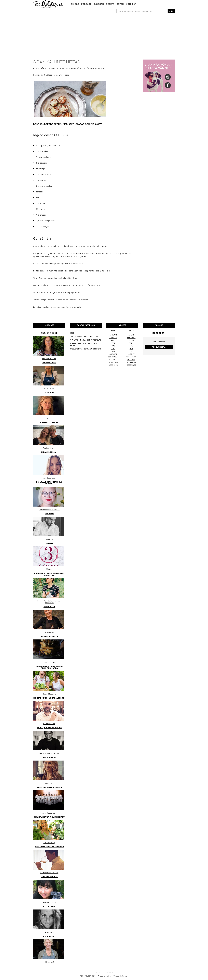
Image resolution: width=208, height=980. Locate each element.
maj (113, 346)
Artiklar (131, 4)
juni (113, 349)
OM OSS (99, 972)
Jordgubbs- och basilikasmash (84, 336)
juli (131, 351)
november (131, 362)
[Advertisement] (104, 35)
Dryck (120, 4)
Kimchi (73, 333)
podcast (86, 4)
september (131, 357)
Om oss (75, 4)
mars (113, 340)
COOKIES (109, 972)
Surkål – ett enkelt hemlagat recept (83, 344)
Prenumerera (159, 347)
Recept (110, 4)
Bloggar (99, 4)
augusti (131, 354)
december (131, 365)
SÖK (171, 11)
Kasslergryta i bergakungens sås (86, 349)
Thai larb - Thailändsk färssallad (86, 340)
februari (113, 338)
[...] (142, 11)
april (113, 343)
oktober (131, 360)
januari (113, 335)
